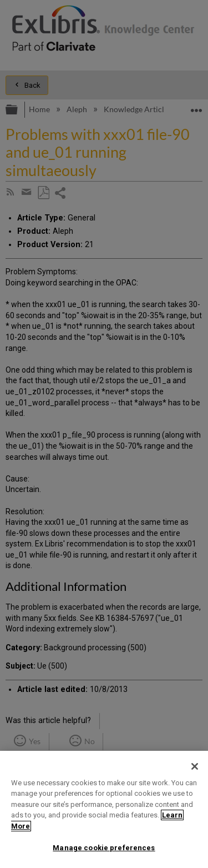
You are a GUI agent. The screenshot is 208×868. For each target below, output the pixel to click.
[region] (104, 809)
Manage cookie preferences (104, 848)
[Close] (195, 766)
